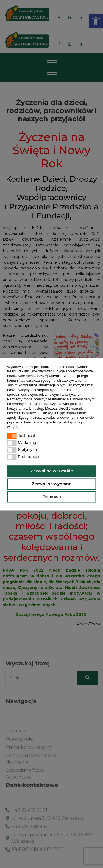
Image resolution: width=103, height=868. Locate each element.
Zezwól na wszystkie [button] (52, 471)
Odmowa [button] (52, 497)
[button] (21, 427)
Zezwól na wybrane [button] (51, 484)
